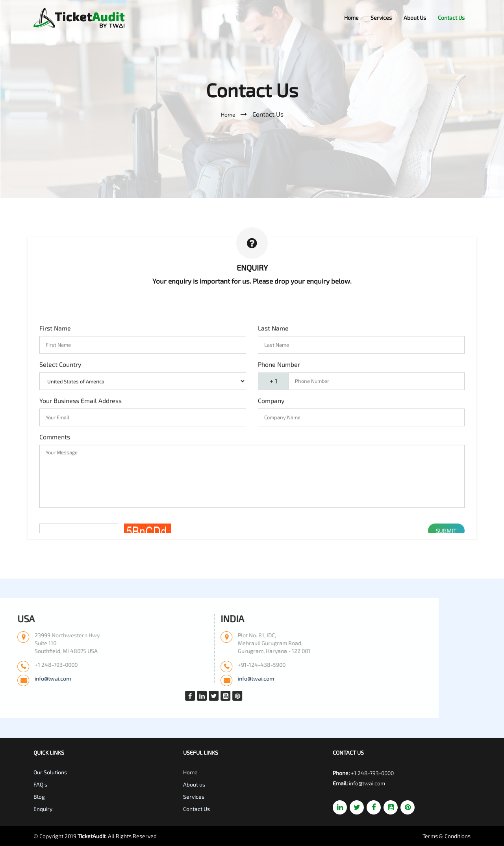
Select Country (60, 511)
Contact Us (451, 18)
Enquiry (43, 809)
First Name (55, 474)
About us (194, 784)
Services (381, 18)
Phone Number (279, 511)
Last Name (273, 474)
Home (351, 18)
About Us (415, 18)
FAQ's (40, 784)
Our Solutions (50, 772)
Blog (39, 797)
